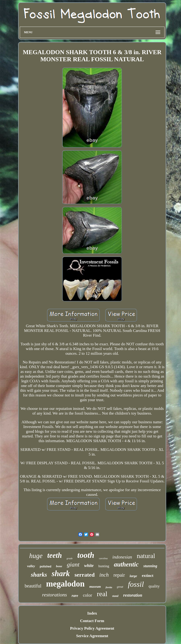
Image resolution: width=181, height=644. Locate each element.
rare (75, 596)
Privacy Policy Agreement (92, 628)
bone (59, 566)
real (102, 594)
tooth (86, 555)
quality (154, 586)
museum (95, 587)
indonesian (122, 557)
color (88, 595)
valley (31, 566)
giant (73, 565)
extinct (148, 576)
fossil (136, 584)
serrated (84, 575)
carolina (103, 558)
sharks (39, 575)
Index (92, 613)
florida (109, 587)
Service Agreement (92, 636)
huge (36, 556)
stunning (150, 566)
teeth (54, 555)
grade (70, 558)
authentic (126, 564)
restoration (133, 595)
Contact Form (92, 621)
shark (61, 574)
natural (146, 556)
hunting (104, 566)
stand (115, 596)
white (89, 566)
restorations (55, 595)
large (133, 576)
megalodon (65, 584)
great (120, 587)
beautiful (33, 586)
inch (104, 575)
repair (119, 575)
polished (46, 567)
